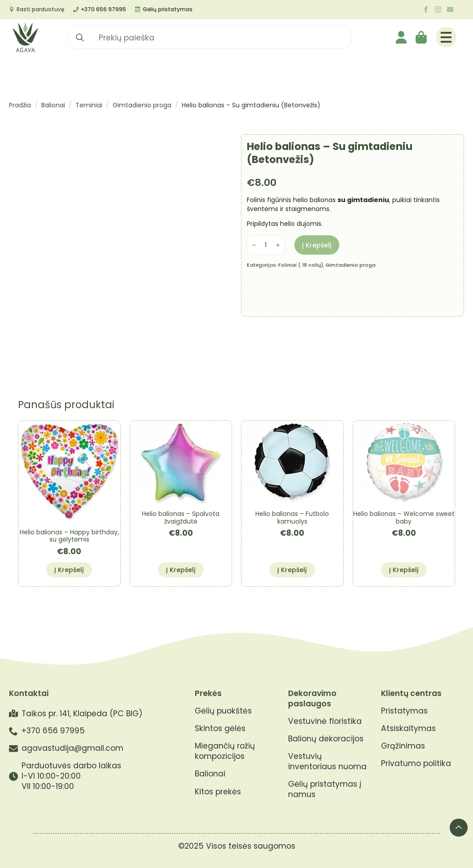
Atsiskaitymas (408, 729)
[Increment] (278, 245)
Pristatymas (404, 711)
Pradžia (20, 105)
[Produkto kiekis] (266, 245)
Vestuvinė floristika (325, 721)
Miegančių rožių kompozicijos (225, 751)
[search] (80, 38)
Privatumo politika (416, 764)
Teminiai (89, 105)
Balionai (53, 105)
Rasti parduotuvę (40, 9)
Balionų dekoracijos (326, 739)
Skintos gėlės (220, 729)
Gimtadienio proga (142, 105)
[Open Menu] (446, 37)
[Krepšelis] (422, 37)
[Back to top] (459, 828)
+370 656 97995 (103, 9)
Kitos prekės (218, 792)
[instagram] (438, 9)
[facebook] (426, 9)
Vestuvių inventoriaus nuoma (327, 762)
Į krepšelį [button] (69, 570)
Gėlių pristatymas (168, 9)
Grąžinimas (403, 746)
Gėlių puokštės (223, 711)
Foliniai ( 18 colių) (301, 265)
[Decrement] (254, 245)
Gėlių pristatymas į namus (325, 789)
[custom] (450, 9)
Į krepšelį (317, 245)
